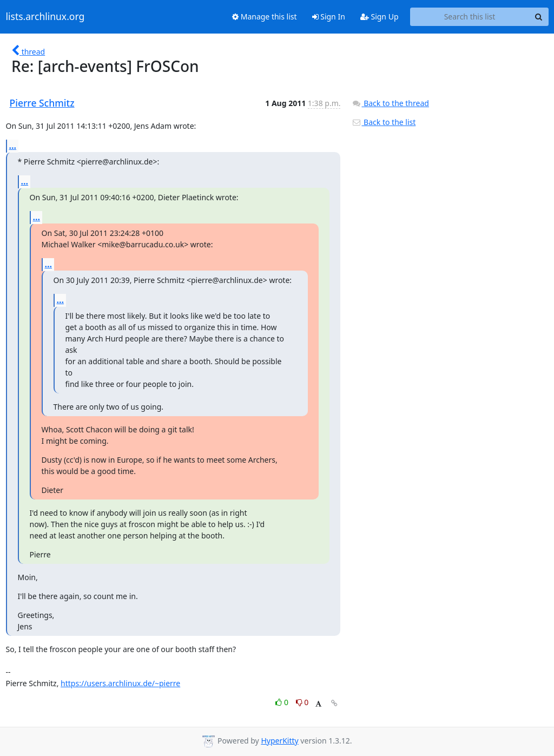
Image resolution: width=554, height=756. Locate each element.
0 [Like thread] (283, 702)
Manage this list (265, 17)
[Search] (539, 17)
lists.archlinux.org (45, 17)
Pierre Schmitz (42, 103)
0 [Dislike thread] (302, 702)
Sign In (329, 17)
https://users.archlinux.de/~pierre (120, 683)
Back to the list (384, 122)
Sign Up (380, 17)
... (13, 146)
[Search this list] (470, 17)
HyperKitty (279, 741)
